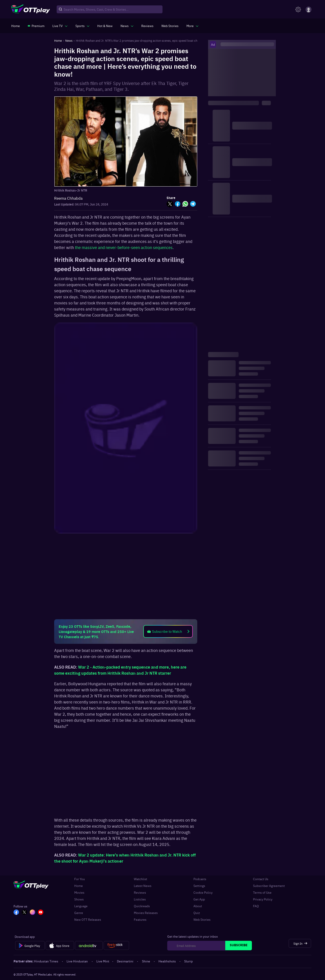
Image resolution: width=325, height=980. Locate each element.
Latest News (143, 886)
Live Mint (103, 961)
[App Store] (60, 946)
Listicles (140, 899)
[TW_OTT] (24, 913)
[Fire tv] (116, 946)
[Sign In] (300, 943)
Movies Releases (146, 913)
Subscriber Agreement (269, 886)
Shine (146, 961)
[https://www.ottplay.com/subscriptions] (36, 26)
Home (79, 886)
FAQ (256, 906)
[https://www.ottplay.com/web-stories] (170, 26)
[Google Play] (30, 946)
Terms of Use (262, 892)
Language (81, 906)
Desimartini (125, 961)
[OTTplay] (31, 9)
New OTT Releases (88, 919)
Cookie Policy (203, 892)
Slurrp (188, 961)
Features (140, 919)
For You (80, 879)
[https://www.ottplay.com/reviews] (147, 26)
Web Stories (202, 919)
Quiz (197, 913)
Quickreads (142, 906)
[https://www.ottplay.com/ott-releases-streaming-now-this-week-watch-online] (105, 26)
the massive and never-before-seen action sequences (124, 247)
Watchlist (140, 879)
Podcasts (200, 879)
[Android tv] (89, 946)
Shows (79, 899)
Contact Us (261, 879)
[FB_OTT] (16, 913)
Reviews (140, 892)
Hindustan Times (46, 961)
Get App (199, 899)
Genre (79, 913)
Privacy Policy (263, 899)
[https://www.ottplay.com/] (16, 26)
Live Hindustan (78, 961)
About (198, 906)
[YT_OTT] (41, 913)
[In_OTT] (32, 913)
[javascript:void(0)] (60, 26)
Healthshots (167, 961)
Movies (79, 892)
